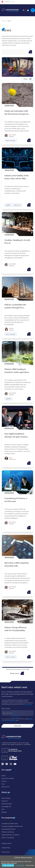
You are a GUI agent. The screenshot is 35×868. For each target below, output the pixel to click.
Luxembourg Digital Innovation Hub (12, 826)
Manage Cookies (6, 843)
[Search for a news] (30, 52)
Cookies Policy (6, 848)
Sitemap (4, 812)
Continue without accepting (24, 858)
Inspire (3, 776)
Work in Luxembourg (8, 838)
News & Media (6, 798)
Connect (4, 781)
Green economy (10, 140)
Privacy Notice (28, 704)
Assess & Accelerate (8, 778)
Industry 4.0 (17, 205)
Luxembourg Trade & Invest (10, 824)
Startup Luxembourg (8, 832)
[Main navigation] (33, 10)
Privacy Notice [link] (30, 865)
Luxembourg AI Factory (8, 829)
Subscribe (18, 726)
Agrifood (8, 399)
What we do (5, 787)
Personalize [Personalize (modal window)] (20, 865)
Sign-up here (6, 708)
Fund (3, 784)
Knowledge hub (6, 807)
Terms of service (11, 720)
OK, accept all (8, 865)
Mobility (8, 205)
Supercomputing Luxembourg (10, 835)
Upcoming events (7, 804)
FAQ (3, 809)
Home (4, 21)
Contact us (5, 801)
